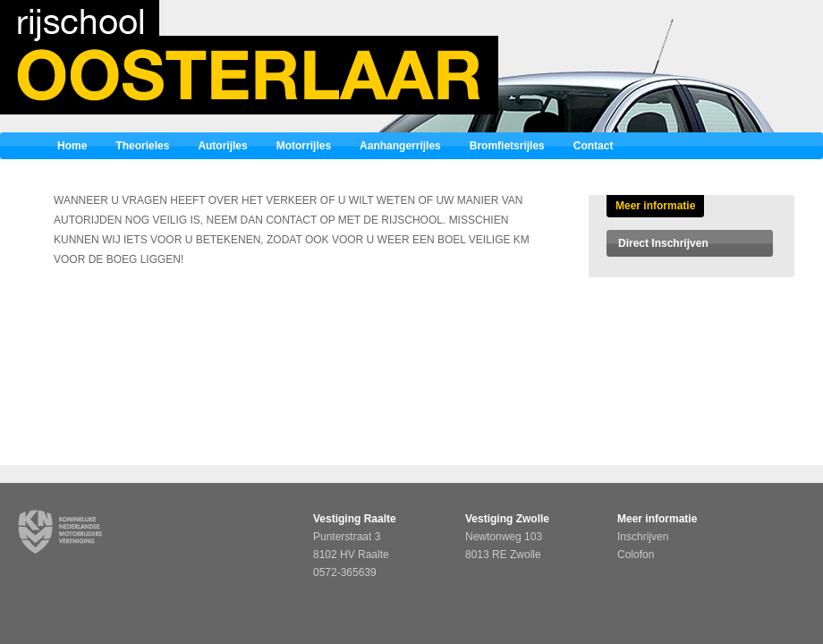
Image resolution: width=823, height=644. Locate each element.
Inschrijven (643, 537)
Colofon (636, 555)
